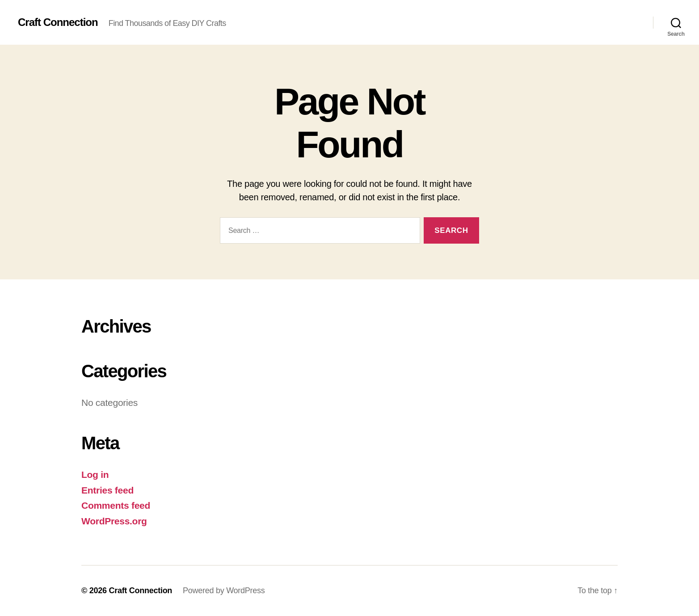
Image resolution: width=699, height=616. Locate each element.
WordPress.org (114, 521)
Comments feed (116, 505)
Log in (95, 475)
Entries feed (107, 490)
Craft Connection (58, 22)
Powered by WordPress (224, 591)
